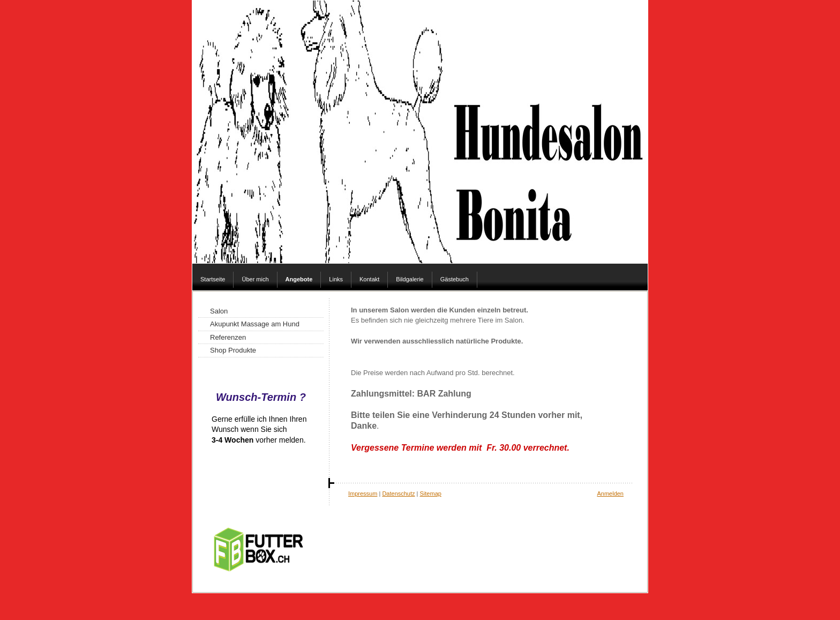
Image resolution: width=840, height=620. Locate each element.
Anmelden (610, 494)
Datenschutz (398, 494)
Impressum (363, 494)
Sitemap (431, 494)
